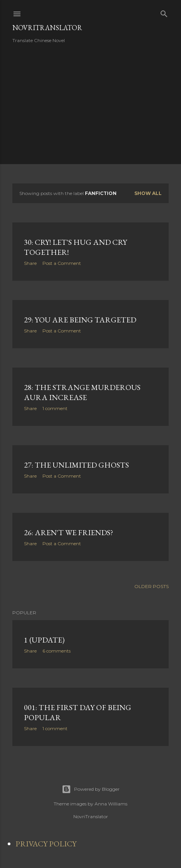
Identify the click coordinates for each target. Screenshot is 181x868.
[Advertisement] (77, 103)
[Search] (164, 12)
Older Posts (151, 586)
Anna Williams (111, 804)
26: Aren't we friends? (69, 532)
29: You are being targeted (80, 320)
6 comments (57, 651)
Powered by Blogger (91, 789)
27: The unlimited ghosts (76, 465)
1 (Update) (44, 640)
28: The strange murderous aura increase (82, 392)
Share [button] (30, 263)
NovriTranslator (47, 28)
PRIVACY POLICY (46, 844)
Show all (148, 193)
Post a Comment (62, 263)
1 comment (55, 408)
